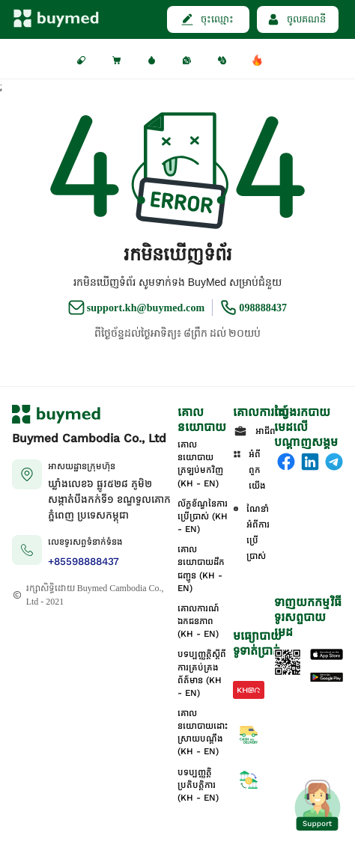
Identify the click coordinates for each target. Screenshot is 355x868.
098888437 (263, 308)
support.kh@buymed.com (146, 308)
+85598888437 (84, 562)
